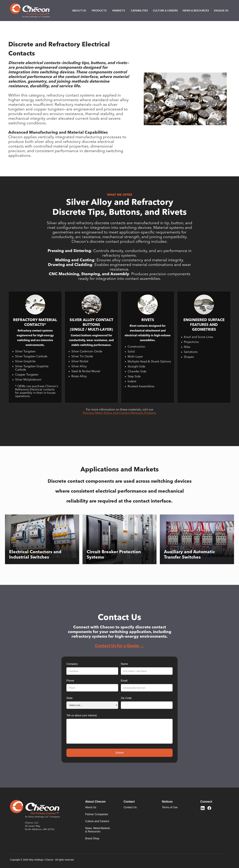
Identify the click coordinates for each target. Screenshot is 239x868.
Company (72, 664)
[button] (79, 10)
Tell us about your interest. (82, 715)
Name (124, 664)
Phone (70, 681)
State (69, 698)
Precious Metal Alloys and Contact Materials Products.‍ (120, 413)
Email (124, 681)
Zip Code (126, 698)
